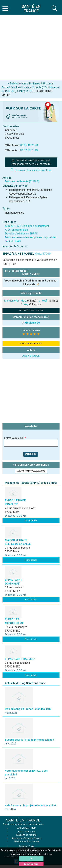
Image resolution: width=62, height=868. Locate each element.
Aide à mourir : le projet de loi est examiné (30, 805)
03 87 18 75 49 (29, 150)
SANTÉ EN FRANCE (23, 820)
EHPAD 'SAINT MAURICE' (20, 659)
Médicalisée (32, 323)
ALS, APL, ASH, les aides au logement (27, 226)
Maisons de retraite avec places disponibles (31, 237)
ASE (19, 828)
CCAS (26, 828)
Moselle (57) (39, 87)
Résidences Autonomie (27, 842)
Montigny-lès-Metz (15, 301)
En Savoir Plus (31, 864)
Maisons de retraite (26, 835)
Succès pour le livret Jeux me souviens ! (29, 740)
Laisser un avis (31, 330)
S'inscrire (31, 454)
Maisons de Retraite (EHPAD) (22, 181)
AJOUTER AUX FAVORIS (31, 344)
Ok (31, 858)
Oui (5, 264)
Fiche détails (31, 520)
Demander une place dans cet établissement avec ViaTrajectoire (31, 162)
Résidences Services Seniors (27, 838)
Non (14, 264)
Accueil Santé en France (15, 87)
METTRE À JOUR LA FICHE (31, 310)
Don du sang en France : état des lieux (28, 709)
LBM (33, 832)
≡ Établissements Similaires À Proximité (31, 84)
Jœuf (43, 301)
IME (27, 832)
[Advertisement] (31, 47)
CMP (33, 828)
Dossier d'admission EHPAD (21, 234)
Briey (26, 304)
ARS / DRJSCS (31, 356)
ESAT (21, 832)
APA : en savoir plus (16, 230)
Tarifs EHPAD (13, 241)
